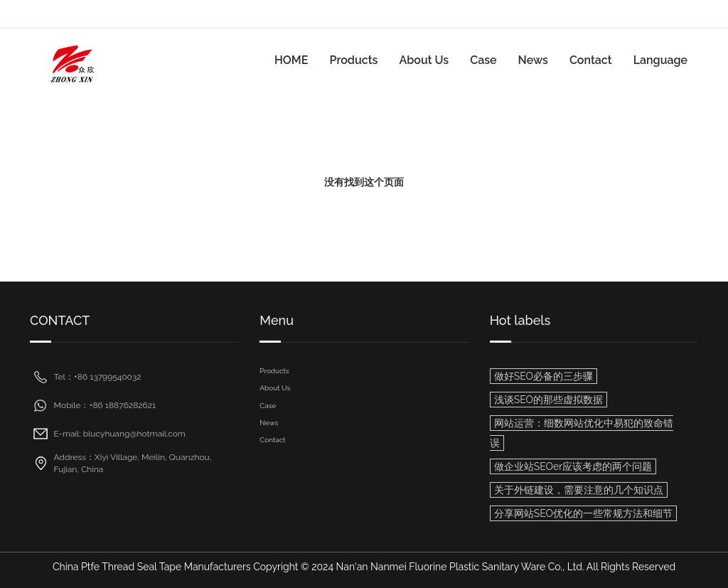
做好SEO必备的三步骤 (544, 376)
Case (483, 60)
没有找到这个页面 (364, 182)
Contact (591, 60)
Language (660, 60)
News (533, 60)
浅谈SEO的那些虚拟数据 (548, 400)
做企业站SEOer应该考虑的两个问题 (573, 466)
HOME (291, 60)
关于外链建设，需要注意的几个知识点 (579, 490)
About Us (424, 60)
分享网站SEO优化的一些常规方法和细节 (583, 513)
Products (353, 60)
